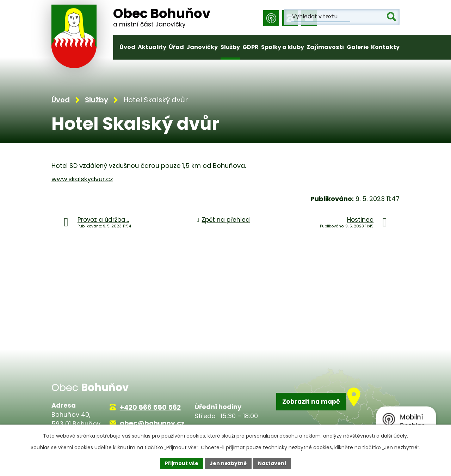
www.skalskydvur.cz (82, 180)
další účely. (394, 436)
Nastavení (272, 463)
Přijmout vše (182, 463)
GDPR (251, 47)
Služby (230, 47)
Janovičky (202, 47)
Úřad (176, 47)
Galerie (358, 47)
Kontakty (385, 47)
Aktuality (152, 47)
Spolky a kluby (283, 47)
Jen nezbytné (228, 463)
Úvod (127, 47)
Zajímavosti (325, 47)
